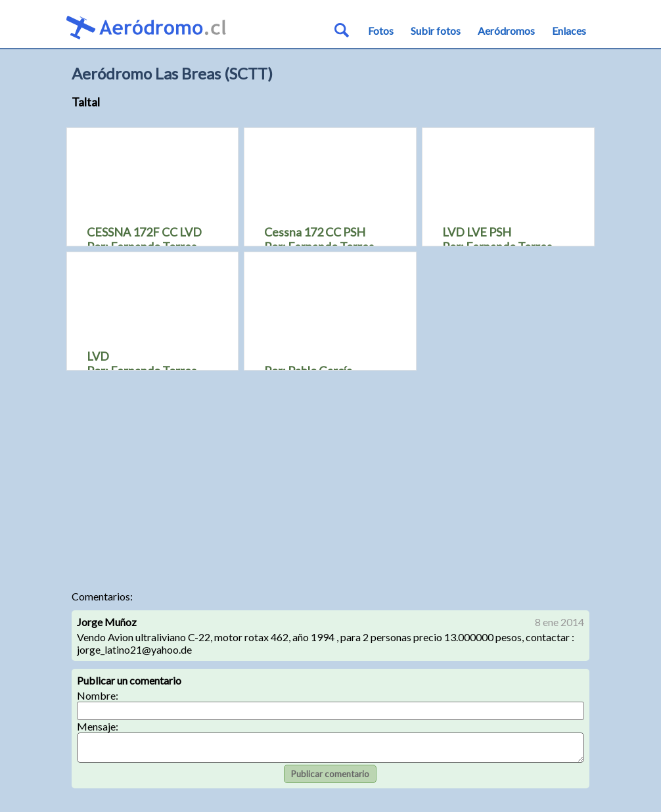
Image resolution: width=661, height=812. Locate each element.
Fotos (381, 31)
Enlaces (569, 31)
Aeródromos (506, 31)
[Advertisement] (331, 478)
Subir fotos (436, 31)
